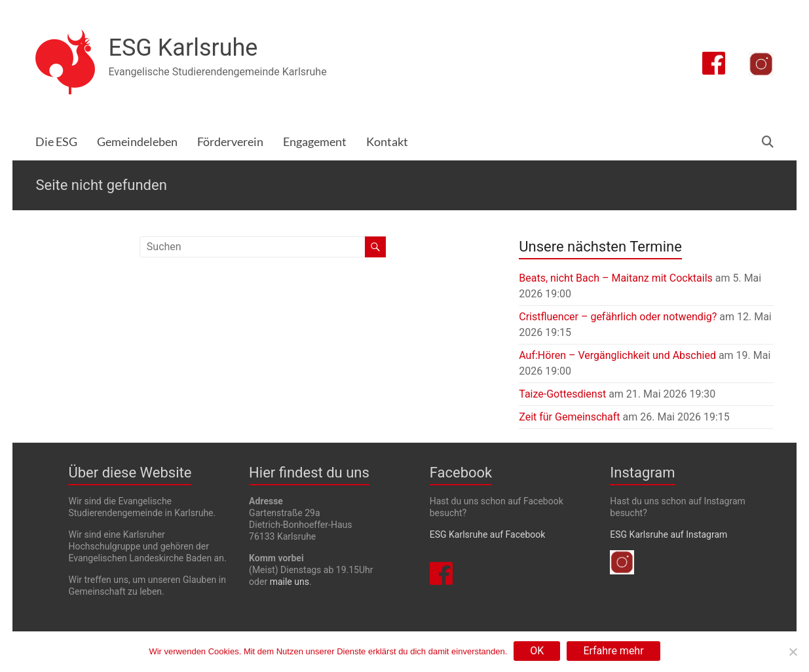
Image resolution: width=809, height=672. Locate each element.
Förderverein (230, 142)
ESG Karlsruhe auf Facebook (488, 534)
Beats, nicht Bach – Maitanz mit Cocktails (616, 278)
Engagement (315, 142)
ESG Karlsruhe (183, 48)
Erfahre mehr (613, 651)
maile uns (290, 582)
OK (537, 651)
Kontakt (387, 142)
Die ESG (56, 142)
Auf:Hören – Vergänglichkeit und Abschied (617, 355)
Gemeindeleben (137, 142)
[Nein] (793, 652)
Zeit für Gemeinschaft (569, 417)
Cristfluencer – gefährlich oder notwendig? (618, 317)
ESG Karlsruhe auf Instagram (668, 534)
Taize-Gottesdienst (562, 394)
